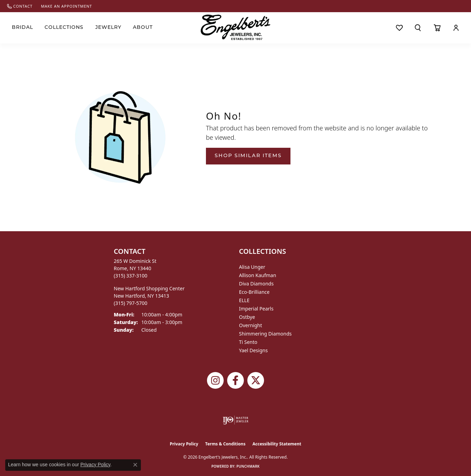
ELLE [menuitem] (244, 300)
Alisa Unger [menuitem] (252, 267)
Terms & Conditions (225, 444)
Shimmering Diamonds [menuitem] (265, 334)
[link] (20, 6)
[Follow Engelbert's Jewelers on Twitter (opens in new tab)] (256, 380)
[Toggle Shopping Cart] (437, 28)
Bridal (22, 28)
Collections (64, 28)
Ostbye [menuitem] (247, 317)
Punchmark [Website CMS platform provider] (248, 466)
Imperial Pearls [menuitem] (256, 309)
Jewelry (108, 28)
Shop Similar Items (248, 156)
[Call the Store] (131, 276)
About (143, 28)
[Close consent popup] (135, 465)
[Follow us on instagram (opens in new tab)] (215, 380)
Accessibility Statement (277, 444)
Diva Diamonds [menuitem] (256, 284)
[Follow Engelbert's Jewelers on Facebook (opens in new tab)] (235, 380)
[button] (418, 28)
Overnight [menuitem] (250, 325)
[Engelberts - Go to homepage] (235, 27)
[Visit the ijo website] (236, 420)
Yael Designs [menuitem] (253, 350)
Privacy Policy (184, 444)
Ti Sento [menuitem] (248, 342)
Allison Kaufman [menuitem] (258, 275)
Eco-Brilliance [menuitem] (254, 292)
